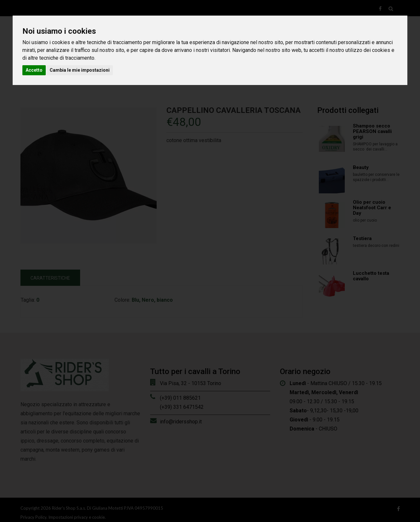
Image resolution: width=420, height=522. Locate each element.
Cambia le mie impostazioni (80, 70)
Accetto (34, 70)
